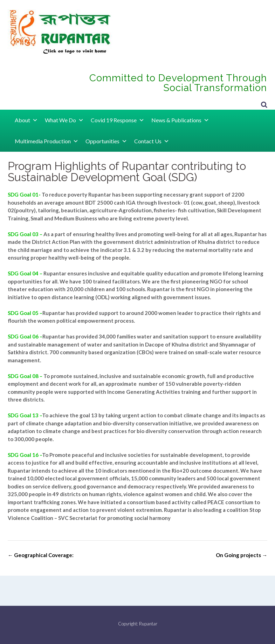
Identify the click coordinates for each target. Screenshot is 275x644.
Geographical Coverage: (41, 555)
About (26, 120)
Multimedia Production (47, 141)
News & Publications (180, 120)
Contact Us (152, 141)
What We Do (64, 120)
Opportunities (106, 141)
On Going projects (242, 555)
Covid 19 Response (118, 120)
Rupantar (148, 624)
